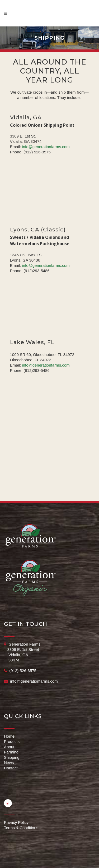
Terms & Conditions (21, 828)
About (9, 747)
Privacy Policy (16, 822)
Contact (11, 768)
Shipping (12, 757)
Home (9, 736)
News (9, 763)
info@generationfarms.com (46, 147)
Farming (11, 752)
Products (12, 741)
